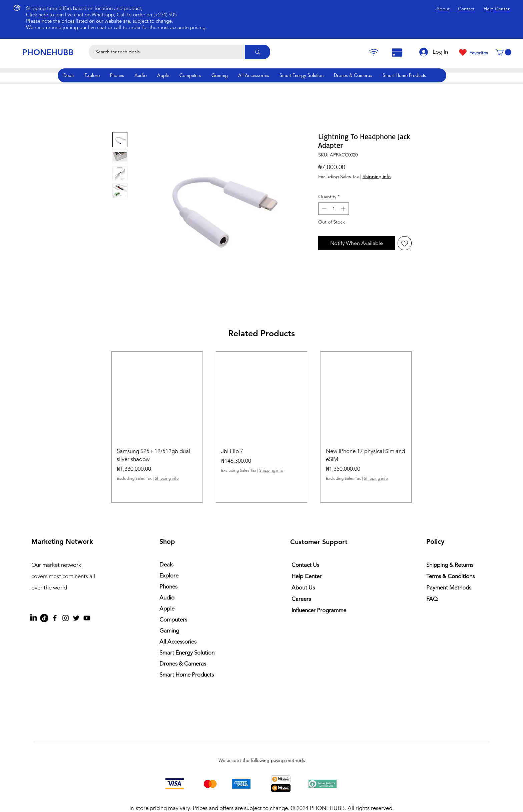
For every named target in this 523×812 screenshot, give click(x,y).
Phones (168, 586)
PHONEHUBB (48, 52)
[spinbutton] (334, 209)
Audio (167, 597)
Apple (167, 608)
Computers (173, 620)
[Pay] (374, 53)
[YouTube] (87, 618)
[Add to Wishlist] (405, 243)
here (43, 15)
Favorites (479, 53)
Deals (166, 564)
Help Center (307, 576)
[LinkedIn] (34, 618)
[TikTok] (44, 618)
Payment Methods (449, 587)
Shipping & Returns (450, 565)
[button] (503, 52)
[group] (261, 427)
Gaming (169, 631)
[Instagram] (66, 618)
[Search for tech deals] (163, 52)
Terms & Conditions (450, 576)
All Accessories (178, 642)
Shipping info (377, 176)
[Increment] (344, 209)
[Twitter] (76, 618)
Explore (169, 575)
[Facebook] (55, 618)
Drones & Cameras (183, 664)
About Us (303, 587)
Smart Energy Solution (187, 653)
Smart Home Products (187, 675)
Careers (301, 599)
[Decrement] (323, 209)
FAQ (432, 599)
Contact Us (305, 565)
